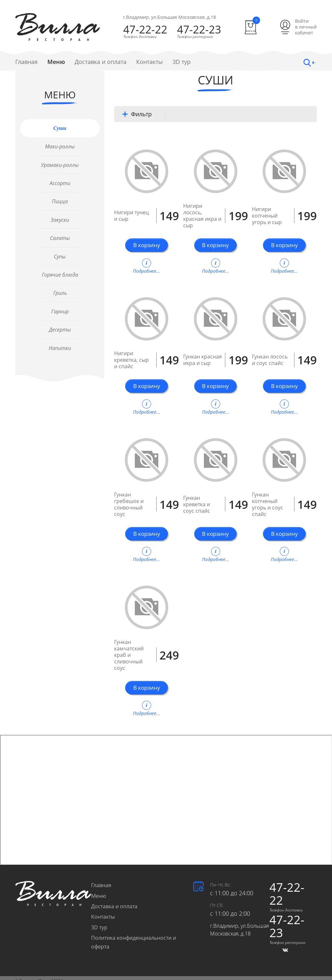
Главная (26, 62)
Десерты (60, 330)
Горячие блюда (60, 275)
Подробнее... (147, 265)
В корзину (147, 245)
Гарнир (60, 311)
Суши (60, 128)
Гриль (60, 293)
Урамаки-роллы (60, 165)
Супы (60, 257)
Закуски (60, 220)
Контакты (149, 62)
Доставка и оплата (101, 62)
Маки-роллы (60, 147)
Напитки (60, 348)
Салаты (60, 238)
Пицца (60, 202)
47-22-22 (145, 30)
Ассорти (60, 183)
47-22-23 (203, 30)
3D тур (182, 62)
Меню (56, 62)
